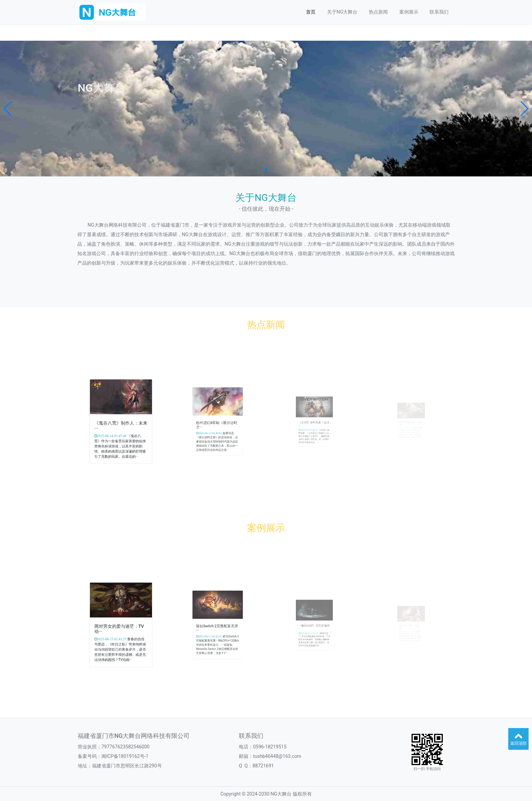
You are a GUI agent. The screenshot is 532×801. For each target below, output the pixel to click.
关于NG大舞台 (342, 12)
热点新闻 (378, 12)
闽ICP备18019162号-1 (125, 756)
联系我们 (439, 12)
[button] (8, 109)
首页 (311, 12)
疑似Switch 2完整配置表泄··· (217, 626)
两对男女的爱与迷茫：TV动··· (120, 627)
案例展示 (409, 12)
